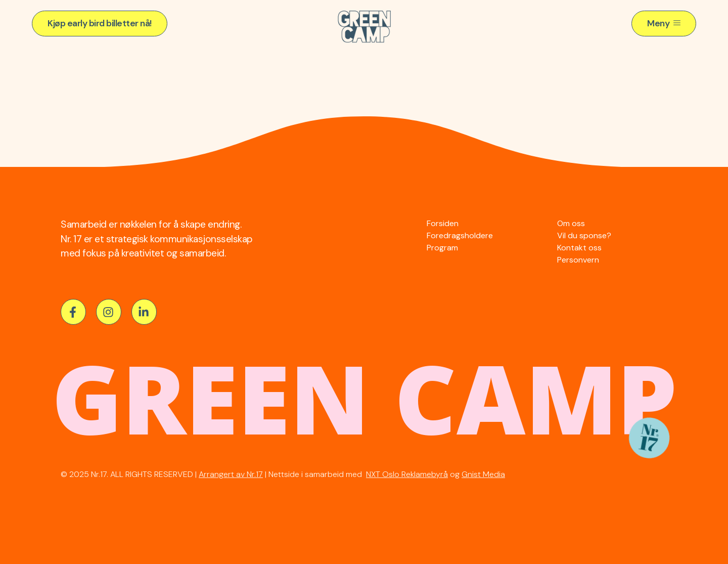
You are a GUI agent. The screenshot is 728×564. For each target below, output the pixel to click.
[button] (100, 24)
